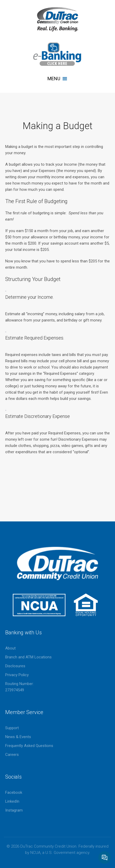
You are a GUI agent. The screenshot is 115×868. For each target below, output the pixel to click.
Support (12, 728)
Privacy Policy (17, 675)
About (10, 648)
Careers (12, 755)
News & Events (18, 737)
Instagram (14, 810)
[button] (54, 79)
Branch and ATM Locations (28, 657)
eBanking (57, 54)
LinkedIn (12, 801)
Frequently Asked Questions (29, 746)
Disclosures (15, 666)
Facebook (14, 792)
